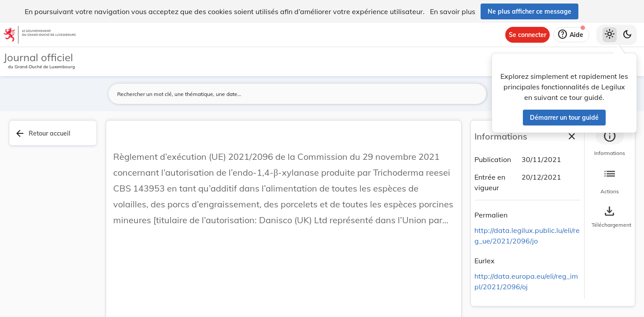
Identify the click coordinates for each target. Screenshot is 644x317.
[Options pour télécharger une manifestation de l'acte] (610, 217)
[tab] (610, 143)
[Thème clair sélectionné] (610, 35)
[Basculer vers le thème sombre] (627, 35)
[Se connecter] (527, 35)
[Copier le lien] (520, 216)
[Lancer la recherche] (475, 94)
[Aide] (571, 35)
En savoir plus (453, 11)
